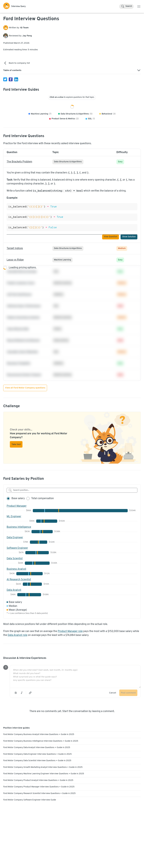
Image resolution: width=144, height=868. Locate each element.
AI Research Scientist (19, 616)
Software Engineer (17, 585)
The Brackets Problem (19, 198)
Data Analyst (14, 627)
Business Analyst (16, 606)
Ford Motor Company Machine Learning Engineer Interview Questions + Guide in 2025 (44, 810)
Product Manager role (70, 668)
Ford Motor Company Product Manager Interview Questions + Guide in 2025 (39, 823)
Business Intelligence (19, 564)
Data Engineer (15, 574)
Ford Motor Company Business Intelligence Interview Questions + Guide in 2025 (41, 778)
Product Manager (17, 543)
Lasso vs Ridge (15, 296)
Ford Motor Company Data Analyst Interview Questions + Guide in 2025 (37, 784)
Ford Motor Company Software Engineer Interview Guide (30, 836)
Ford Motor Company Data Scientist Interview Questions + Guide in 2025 (37, 797)
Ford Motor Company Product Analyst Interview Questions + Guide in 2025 (38, 817)
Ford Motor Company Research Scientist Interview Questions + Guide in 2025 (39, 830)
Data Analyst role (17, 672)
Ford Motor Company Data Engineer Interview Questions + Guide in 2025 (37, 791)
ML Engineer (14, 553)
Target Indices (15, 285)
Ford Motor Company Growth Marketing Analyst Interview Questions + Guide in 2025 (43, 804)
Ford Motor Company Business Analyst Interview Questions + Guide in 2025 (39, 771)
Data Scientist (15, 595)
